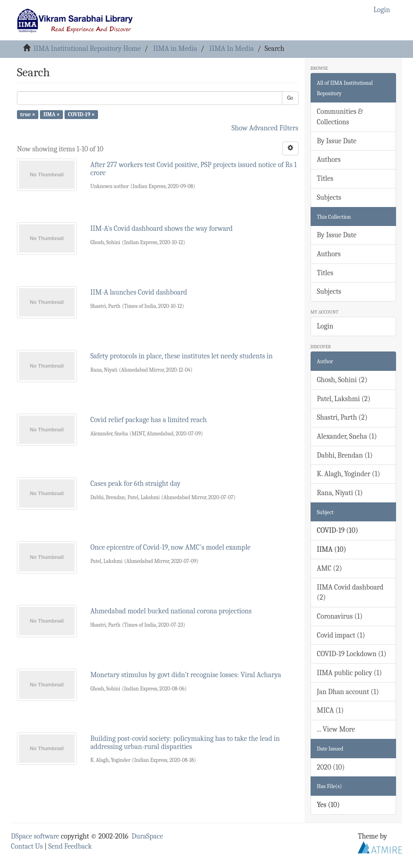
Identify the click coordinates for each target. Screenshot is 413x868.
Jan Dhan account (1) (348, 692)
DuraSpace (147, 836)
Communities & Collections (340, 117)
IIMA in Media (175, 49)
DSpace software (35, 836)
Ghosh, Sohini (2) (342, 380)
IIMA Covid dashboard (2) (350, 593)
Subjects (329, 198)
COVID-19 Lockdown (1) (352, 654)
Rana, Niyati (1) (340, 493)
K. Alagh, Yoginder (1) (349, 474)
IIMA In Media (232, 49)
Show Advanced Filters (265, 128)
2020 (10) (331, 767)
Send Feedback (70, 846)
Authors (329, 160)
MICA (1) (331, 710)
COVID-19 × (81, 114)
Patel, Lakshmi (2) (344, 399)
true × (28, 114)
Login (325, 326)
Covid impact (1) (341, 635)
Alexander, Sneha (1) (347, 436)
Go (290, 98)
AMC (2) (330, 568)
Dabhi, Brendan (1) (345, 455)
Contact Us (27, 846)
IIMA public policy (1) (349, 673)
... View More (336, 729)
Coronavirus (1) (340, 616)
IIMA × (51, 114)
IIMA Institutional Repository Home (87, 49)
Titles (325, 179)
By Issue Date (337, 141)
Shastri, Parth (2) (342, 417)
